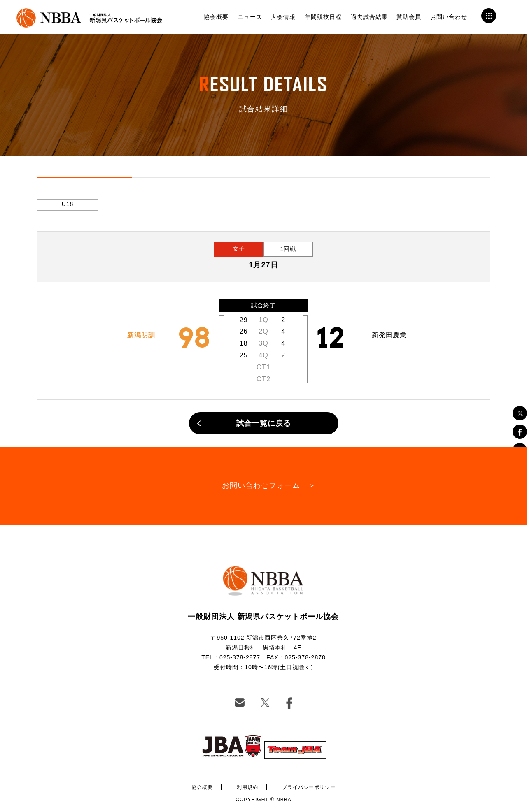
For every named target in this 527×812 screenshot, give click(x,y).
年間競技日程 (323, 17)
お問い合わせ (449, 17)
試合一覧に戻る (264, 423)
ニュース (250, 17)
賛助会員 (409, 17)
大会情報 (283, 17)
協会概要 (216, 17)
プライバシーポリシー (309, 787)
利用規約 (247, 787)
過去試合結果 (369, 17)
